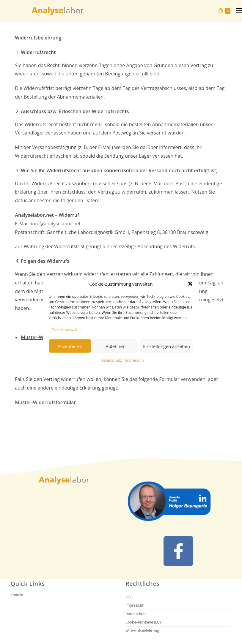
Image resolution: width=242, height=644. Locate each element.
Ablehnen (115, 346)
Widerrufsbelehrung (142, 631)
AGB (129, 597)
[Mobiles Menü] (237, 11)
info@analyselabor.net (56, 224)
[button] (190, 284)
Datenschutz (111, 360)
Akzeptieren (70, 346)
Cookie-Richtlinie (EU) (143, 622)
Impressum (134, 360)
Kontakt (17, 595)
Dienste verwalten (67, 329)
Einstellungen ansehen (166, 346)
